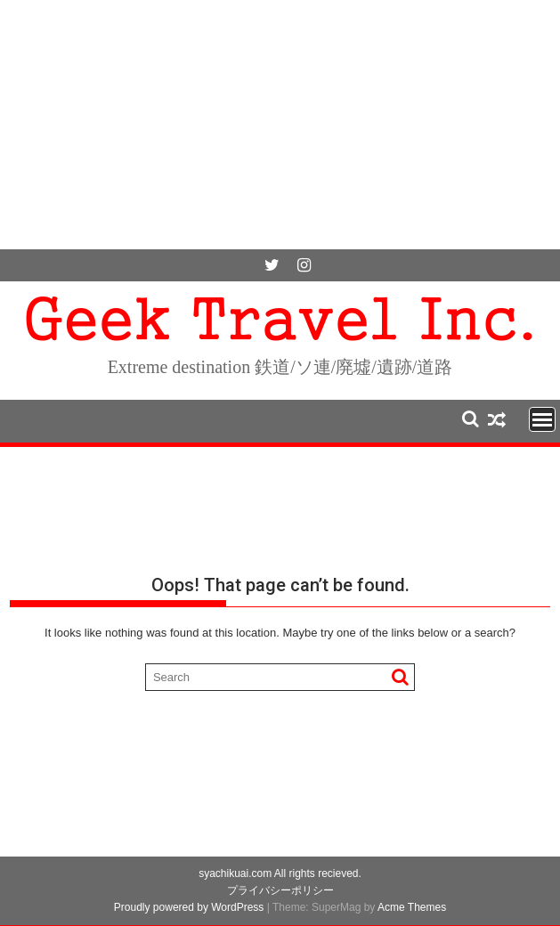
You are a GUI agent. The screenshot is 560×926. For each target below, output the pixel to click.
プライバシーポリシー (280, 890)
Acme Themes (412, 907)
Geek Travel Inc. (280, 314)
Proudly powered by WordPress (189, 907)
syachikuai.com (235, 873)
